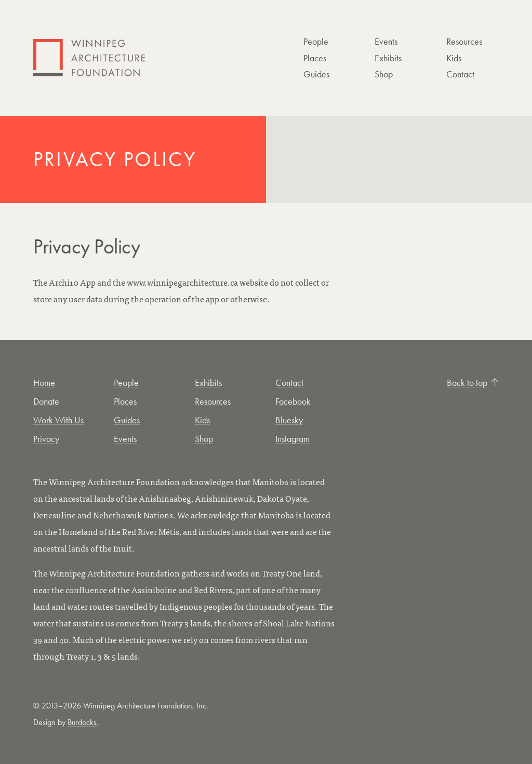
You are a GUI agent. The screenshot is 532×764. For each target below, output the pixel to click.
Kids (454, 58)
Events (386, 41)
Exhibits (388, 58)
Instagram (292, 439)
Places (315, 58)
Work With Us (58, 420)
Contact (460, 74)
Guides (316, 74)
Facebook (293, 401)
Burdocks (82, 722)
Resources (464, 41)
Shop (384, 74)
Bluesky (289, 420)
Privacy (46, 439)
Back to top (473, 383)
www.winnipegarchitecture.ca (182, 282)
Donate (46, 401)
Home (44, 383)
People (316, 41)
